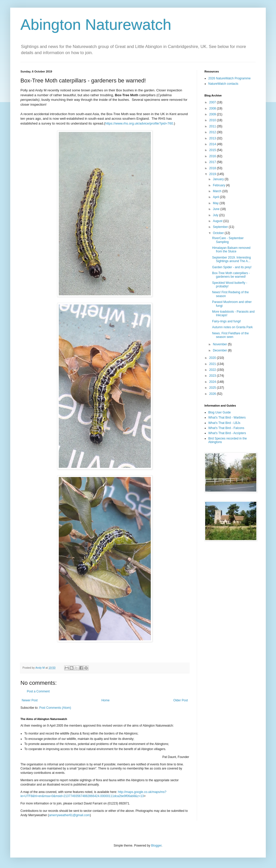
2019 (213, 174)
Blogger (156, 846)
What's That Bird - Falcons (226, 428)
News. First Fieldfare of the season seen (230, 335)
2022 (213, 370)
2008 (213, 108)
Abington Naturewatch (96, 25)
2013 (213, 138)
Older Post (181, 700)
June (217, 209)
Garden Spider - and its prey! (232, 267)
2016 (213, 156)
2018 (213, 168)
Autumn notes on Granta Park (232, 327)
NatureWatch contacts (223, 84)
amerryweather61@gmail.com (69, 815)
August (218, 221)
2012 (213, 132)
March (218, 191)
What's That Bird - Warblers (227, 418)
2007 (213, 102)
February (219, 185)
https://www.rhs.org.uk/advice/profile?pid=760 (139, 123)
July (216, 215)
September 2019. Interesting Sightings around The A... (231, 259)
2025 (213, 388)
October (219, 233)
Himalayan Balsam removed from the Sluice (231, 250)
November (220, 344)
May (216, 203)
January (219, 179)
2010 (213, 120)
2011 (213, 126)
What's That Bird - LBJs (224, 423)
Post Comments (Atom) (55, 708)
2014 (213, 144)
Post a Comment (38, 691)
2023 (213, 376)
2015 (213, 150)
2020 (213, 358)
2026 (213, 394)
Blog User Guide (220, 412)
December (220, 350)
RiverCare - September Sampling (228, 240)
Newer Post (30, 700)
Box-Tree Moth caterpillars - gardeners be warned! (231, 275)
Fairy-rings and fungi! (227, 321)
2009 (213, 114)
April (216, 197)
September (221, 227)
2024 (213, 382)
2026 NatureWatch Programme (229, 78)
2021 (213, 364)
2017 (213, 162)
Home (106, 700)
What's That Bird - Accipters (227, 433)
